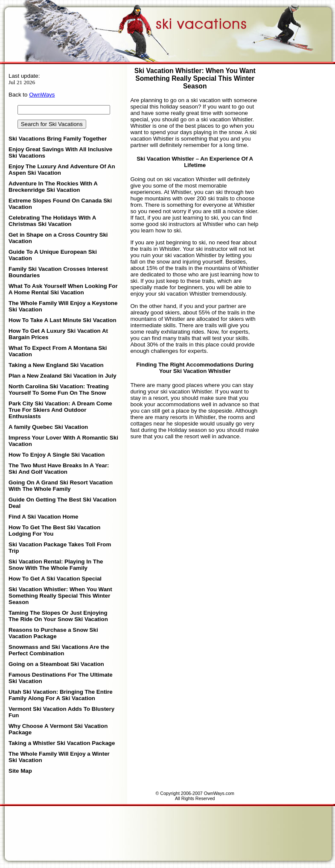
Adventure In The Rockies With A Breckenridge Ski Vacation (53, 187)
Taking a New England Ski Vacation (56, 365)
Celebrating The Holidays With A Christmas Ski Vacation (52, 221)
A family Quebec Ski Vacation (48, 427)
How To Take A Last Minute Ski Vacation (63, 320)
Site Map (20, 771)
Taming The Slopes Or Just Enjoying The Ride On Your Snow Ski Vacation (58, 616)
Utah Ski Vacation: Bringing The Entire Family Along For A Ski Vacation (61, 695)
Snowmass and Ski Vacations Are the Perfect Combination (59, 650)
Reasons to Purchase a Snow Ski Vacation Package (53, 633)
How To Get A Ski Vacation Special (55, 579)
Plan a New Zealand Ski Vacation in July (63, 376)
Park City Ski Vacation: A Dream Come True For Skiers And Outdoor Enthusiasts (60, 410)
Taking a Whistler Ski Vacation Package (62, 743)
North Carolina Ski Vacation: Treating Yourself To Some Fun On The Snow (59, 390)
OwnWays (42, 95)
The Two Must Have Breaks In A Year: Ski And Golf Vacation (59, 469)
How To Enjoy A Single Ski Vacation (57, 455)
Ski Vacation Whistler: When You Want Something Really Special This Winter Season (60, 596)
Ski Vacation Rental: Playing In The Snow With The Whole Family (56, 565)
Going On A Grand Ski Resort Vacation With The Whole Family (61, 486)
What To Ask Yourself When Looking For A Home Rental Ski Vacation (63, 289)
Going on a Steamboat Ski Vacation (56, 664)
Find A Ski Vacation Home (43, 517)
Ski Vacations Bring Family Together (58, 139)
